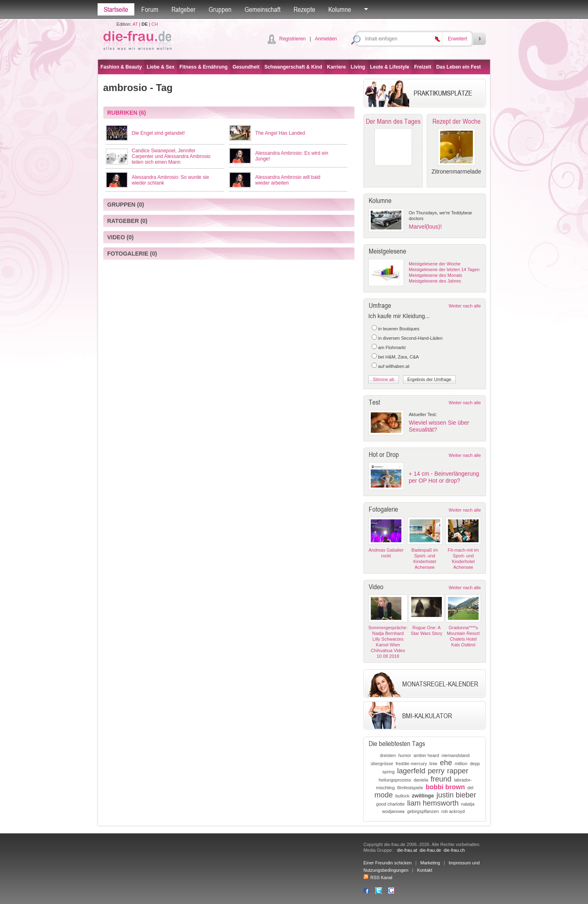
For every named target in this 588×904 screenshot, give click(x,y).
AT (135, 24)
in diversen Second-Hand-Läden (410, 338)
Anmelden (326, 39)
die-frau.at (407, 850)
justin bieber (456, 795)
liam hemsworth (433, 803)
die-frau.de (431, 850)
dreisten (388, 755)
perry (436, 771)
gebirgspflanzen (423, 811)
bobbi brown (445, 787)
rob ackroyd (453, 811)
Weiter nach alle (465, 306)
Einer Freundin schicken (388, 863)
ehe (446, 763)
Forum (150, 9)
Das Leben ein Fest (458, 67)
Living (358, 67)
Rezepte (304, 9)
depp (475, 764)
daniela (421, 780)
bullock (402, 796)
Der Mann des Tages (393, 121)
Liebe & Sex (160, 67)
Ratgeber (184, 9)
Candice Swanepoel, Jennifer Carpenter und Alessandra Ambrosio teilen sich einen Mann (171, 156)
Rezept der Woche (457, 121)
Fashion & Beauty (121, 67)
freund (441, 779)
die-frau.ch (454, 850)
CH (155, 24)
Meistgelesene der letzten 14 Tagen (444, 269)
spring (388, 772)
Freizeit (423, 67)
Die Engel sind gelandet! (158, 133)
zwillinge (423, 796)
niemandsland (455, 755)
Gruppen (220, 9)
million (461, 764)
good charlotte (390, 804)
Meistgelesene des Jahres (435, 281)
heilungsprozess (395, 780)
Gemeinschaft (263, 9)
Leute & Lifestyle (390, 67)
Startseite (116, 9)
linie (434, 764)
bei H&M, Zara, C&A (399, 357)
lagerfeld (411, 771)
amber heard (426, 755)
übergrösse (382, 764)
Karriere (336, 67)
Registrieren (293, 39)
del (471, 788)
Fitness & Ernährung (203, 67)
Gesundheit (246, 67)
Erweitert (458, 39)
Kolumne (340, 9)
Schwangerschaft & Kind (293, 67)
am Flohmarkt (392, 347)
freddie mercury (411, 764)
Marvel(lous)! (425, 227)
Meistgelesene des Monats (435, 275)
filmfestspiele (410, 788)
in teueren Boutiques (399, 329)
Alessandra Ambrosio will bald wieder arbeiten (288, 180)
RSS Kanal (378, 877)
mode (384, 795)
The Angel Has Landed (280, 133)
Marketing (430, 863)
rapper (458, 771)
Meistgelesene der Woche (435, 264)
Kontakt (424, 870)
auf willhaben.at (394, 366)
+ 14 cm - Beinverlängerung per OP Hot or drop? (444, 477)
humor (404, 755)
